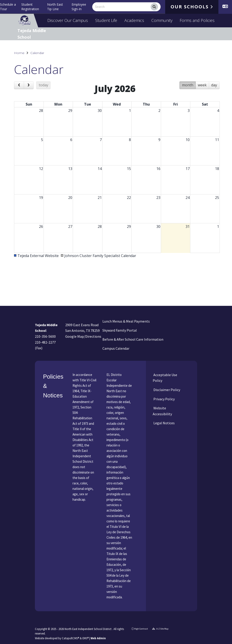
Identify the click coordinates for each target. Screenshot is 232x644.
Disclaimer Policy (166, 390)
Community (162, 20)
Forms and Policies (197, 20)
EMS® (86, 638)
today (43, 85)
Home (19, 53)
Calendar (37, 53)
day (214, 85)
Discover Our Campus (68, 20)
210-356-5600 (45, 336)
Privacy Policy (164, 399)
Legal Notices (164, 423)
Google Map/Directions (83, 336)
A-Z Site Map (160, 629)
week (202, 85)
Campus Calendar (116, 348)
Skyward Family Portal (120, 330)
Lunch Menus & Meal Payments (126, 321)
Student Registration (30, 7)
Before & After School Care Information (133, 339)
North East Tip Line (55, 7)
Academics (134, 20)
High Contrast (141, 629)
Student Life (106, 20)
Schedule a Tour (8, 7)
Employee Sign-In (79, 7)
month (188, 85)
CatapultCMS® (70, 638)
